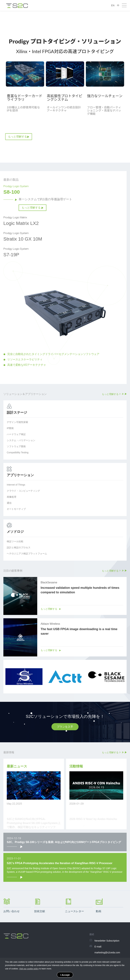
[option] (65, 87)
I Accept (65, 975)
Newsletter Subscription (107, 941)
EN (113, 5)
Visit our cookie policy (29, 969)
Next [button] (125, 323)
